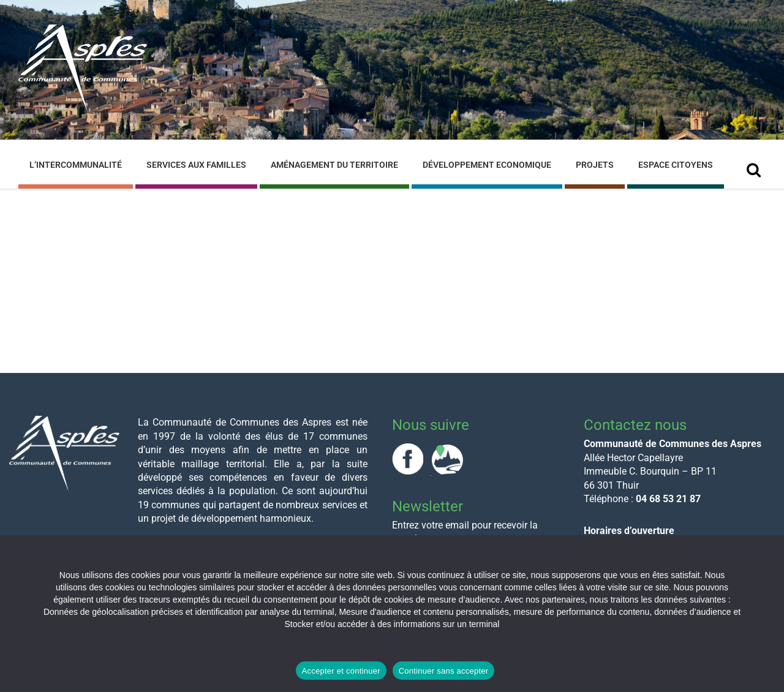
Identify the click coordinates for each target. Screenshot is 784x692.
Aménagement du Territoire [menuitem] (334, 165)
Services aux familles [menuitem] (196, 165)
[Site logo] (83, 109)
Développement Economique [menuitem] (487, 165)
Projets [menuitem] (595, 165)
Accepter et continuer (341, 671)
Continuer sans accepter (444, 671)
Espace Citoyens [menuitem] (676, 165)
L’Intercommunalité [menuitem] (76, 165)
